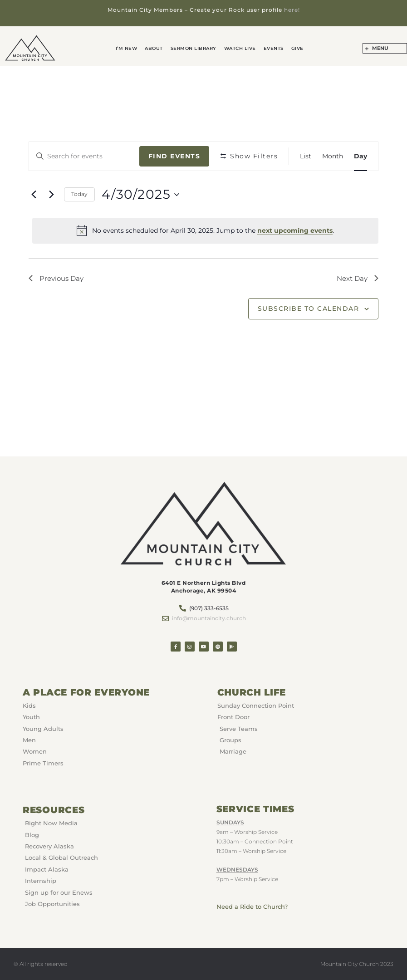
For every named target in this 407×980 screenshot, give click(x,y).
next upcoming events (295, 230)
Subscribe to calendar (309, 309)
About (156, 48)
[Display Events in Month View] (333, 156)
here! (292, 10)
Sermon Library (194, 48)
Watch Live (239, 48)
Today (79, 194)
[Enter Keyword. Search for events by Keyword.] (84, 156)
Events (271, 48)
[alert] (206, 230)
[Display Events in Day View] (360, 156)
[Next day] (52, 194)
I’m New (130, 48)
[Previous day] (34, 194)
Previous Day (58, 278)
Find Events (174, 156)
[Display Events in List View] (306, 156)
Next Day (356, 278)
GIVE (294, 48)
